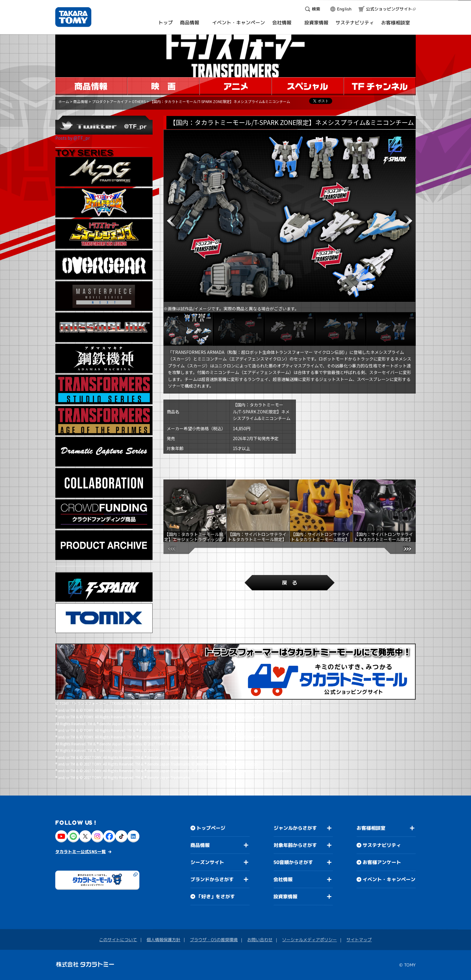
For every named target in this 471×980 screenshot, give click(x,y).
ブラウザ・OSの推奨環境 (214, 940)
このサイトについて (118, 940)
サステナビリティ (382, 845)
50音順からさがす (293, 862)
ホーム (64, 101)
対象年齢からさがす (295, 845)
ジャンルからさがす (295, 828)
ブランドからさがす (212, 879)
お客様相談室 (371, 828)
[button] (171, 221)
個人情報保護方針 (163, 940)
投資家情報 (285, 896)
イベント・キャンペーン (389, 879)
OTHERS (139, 101)
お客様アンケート (382, 862)
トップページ (211, 828)
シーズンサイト (207, 862)
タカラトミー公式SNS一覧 (81, 852)
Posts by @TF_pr (73, 138)
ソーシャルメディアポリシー (309, 940)
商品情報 (81, 101)
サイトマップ (359, 940)
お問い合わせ (260, 940)
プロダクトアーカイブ (110, 101)
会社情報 (283, 879)
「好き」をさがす (216, 896)
